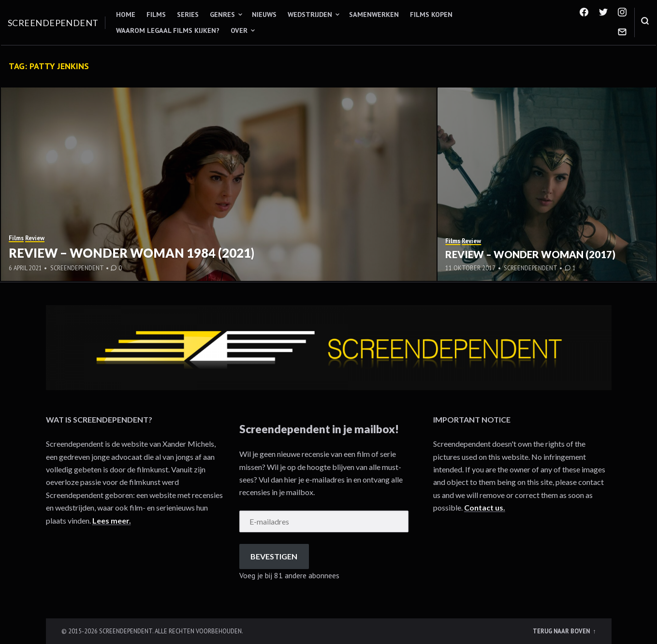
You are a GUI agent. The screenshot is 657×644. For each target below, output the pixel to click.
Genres (222, 15)
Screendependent (53, 23)
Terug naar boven (562, 631)
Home (126, 15)
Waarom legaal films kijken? (168, 30)
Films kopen (431, 15)
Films (156, 15)
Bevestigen (274, 556)
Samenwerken (374, 15)
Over (239, 30)
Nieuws (264, 15)
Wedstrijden (310, 15)
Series (188, 15)
